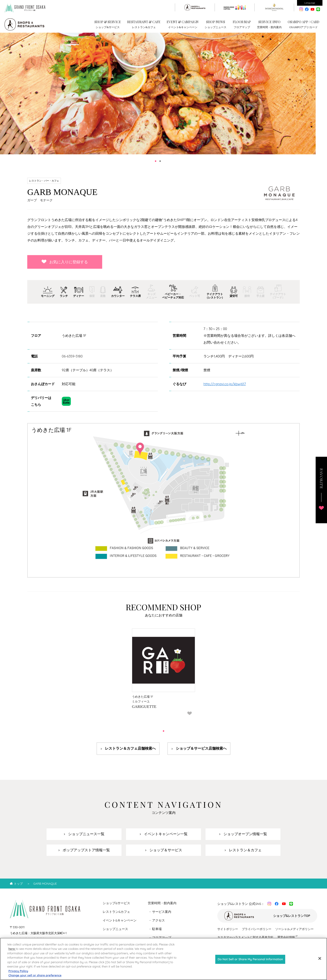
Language (310, 3)
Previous (11, 96)
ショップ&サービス (116, 906)
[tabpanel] (158, 97)
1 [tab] (156, 164)
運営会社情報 (286, 940)
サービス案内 (162, 915)
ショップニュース (115, 932)
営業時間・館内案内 (162, 906)
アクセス (159, 923)
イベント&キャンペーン (120, 923)
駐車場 (157, 932)
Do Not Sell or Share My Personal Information (250, 963)
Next (305, 96)
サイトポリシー (228, 932)
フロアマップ (162, 941)
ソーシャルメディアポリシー (294, 932)
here (12, 953)
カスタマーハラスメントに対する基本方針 (245, 940)
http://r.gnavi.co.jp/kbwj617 (225, 387)
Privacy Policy (18, 975)
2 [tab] (160, 164)
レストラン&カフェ (116, 915)
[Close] (320, 962)
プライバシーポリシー (257, 932)
